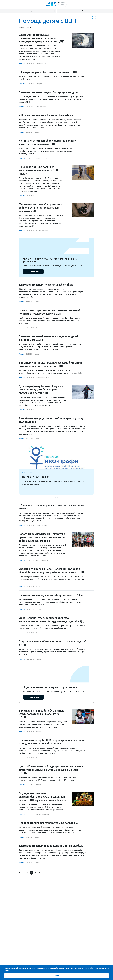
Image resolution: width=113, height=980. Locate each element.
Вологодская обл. (42, 560)
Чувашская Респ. (41, 525)
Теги (29, 27)
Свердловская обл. (42, 814)
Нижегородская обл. (43, 158)
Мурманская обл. (42, 231)
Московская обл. (42, 633)
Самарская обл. (41, 64)
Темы (21, 27)
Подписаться (33, 271)
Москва (38, 132)
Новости (22, 64)
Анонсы (22, 107)
